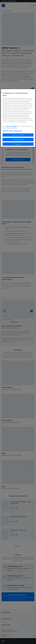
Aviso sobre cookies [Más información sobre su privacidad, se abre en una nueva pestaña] (7, 131)
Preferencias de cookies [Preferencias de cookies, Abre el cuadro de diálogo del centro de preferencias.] (18, 135)
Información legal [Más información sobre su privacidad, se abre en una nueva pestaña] (18, 131)
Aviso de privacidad (11, 126)
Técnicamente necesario (18, 139)
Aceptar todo (18, 144)
